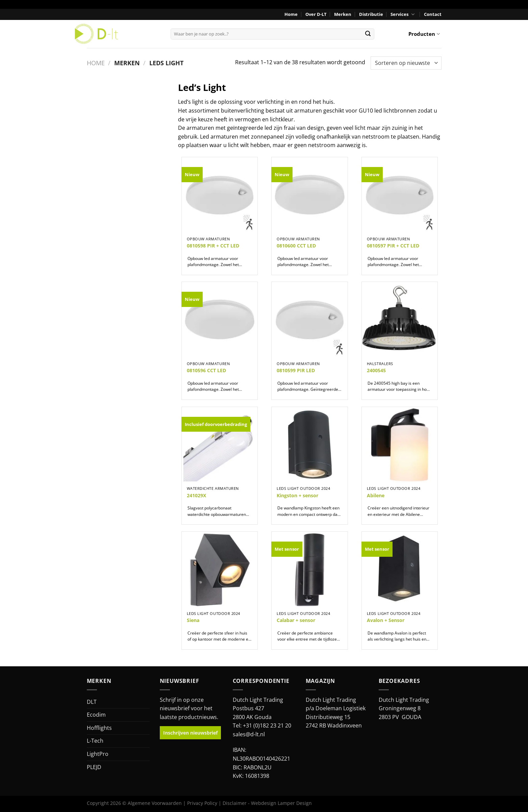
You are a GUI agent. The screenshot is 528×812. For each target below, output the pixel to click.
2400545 (376, 371)
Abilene (376, 496)
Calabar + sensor (296, 620)
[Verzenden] (368, 34)
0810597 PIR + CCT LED (393, 246)
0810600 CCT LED (296, 246)
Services (403, 14)
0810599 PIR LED (296, 371)
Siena (193, 620)
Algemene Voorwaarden (155, 803)
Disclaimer (235, 803)
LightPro (98, 754)
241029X (196, 496)
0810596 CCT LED (206, 371)
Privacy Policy (202, 803)
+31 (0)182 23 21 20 (267, 725)
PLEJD (94, 767)
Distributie (371, 14)
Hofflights (99, 728)
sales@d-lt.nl (249, 734)
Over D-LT (316, 14)
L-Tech (95, 741)
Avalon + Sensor (386, 620)
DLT (92, 702)
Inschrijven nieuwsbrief (190, 733)
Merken (343, 14)
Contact (433, 14)
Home (291, 14)
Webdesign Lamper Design (281, 803)
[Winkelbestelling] (406, 63)
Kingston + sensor (297, 496)
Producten (424, 34)
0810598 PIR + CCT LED (213, 246)
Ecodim (96, 715)
